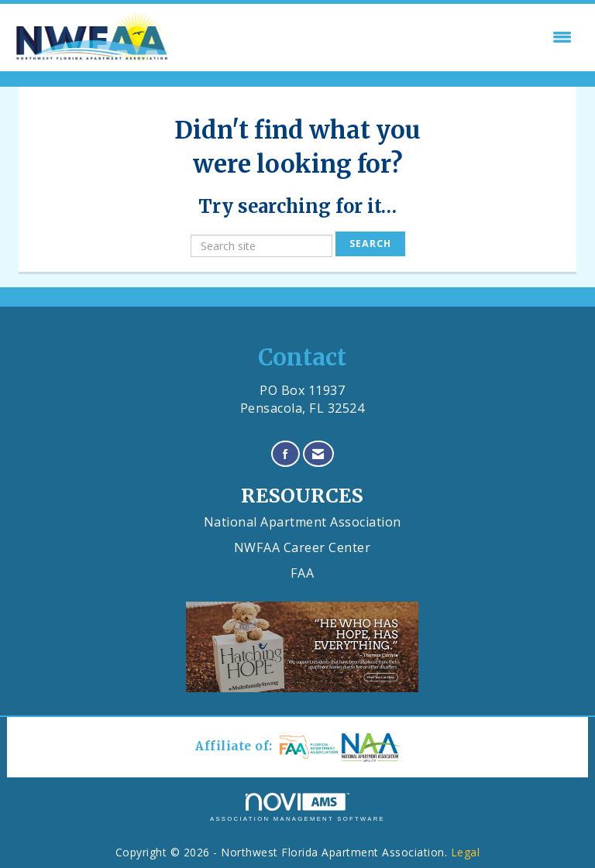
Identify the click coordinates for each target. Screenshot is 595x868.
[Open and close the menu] (376, 37)
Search (370, 244)
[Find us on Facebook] (286, 454)
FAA (303, 573)
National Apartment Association (303, 522)
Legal (466, 852)
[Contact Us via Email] (318, 454)
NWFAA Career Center (303, 547)
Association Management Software (297, 808)
